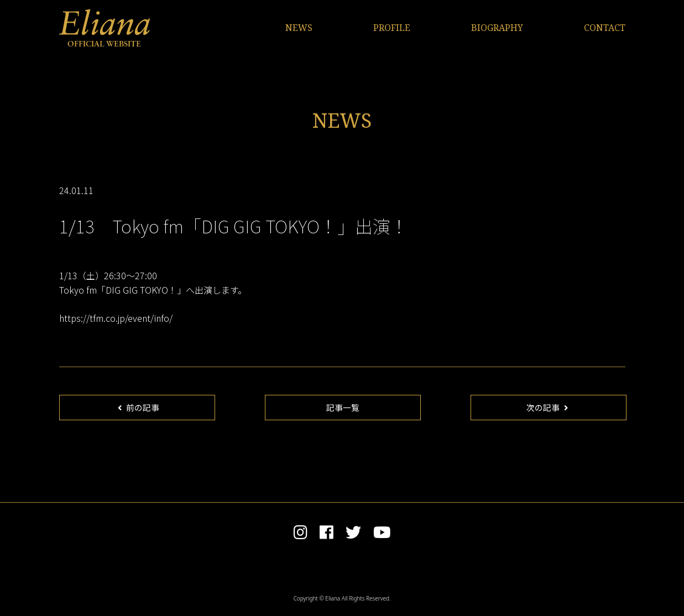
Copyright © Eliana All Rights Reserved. (342, 600)
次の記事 (547, 408)
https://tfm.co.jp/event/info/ (116, 318)
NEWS (299, 28)
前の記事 (138, 408)
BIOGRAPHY (497, 28)
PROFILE (392, 28)
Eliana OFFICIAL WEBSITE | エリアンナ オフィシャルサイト (105, 28)
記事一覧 (343, 408)
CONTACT (605, 28)
